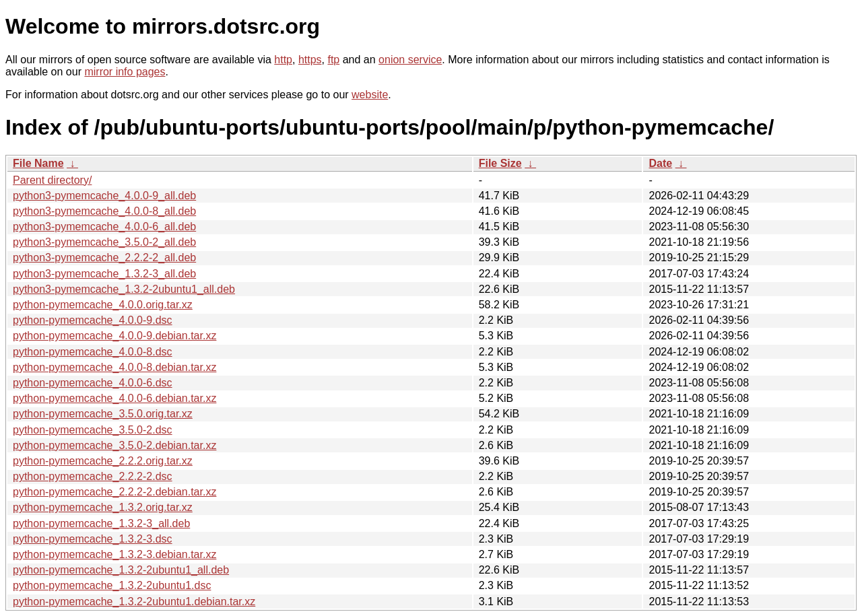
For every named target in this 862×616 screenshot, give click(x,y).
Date (660, 163)
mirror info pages (125, 72)
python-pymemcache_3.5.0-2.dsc (93, 430)
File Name (38, 163)
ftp (333, 60)
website (370, 95)
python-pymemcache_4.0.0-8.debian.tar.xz (114, 367)
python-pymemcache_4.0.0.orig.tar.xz (103, 305)
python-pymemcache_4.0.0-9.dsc (93, 320)
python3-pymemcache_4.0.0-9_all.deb (104, 196)
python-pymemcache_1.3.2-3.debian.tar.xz (114, 554)
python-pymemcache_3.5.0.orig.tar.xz (103, 414)
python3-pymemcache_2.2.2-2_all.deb (104, 258)
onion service (410, 60)
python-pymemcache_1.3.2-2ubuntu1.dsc (112, 585)
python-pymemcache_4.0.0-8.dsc (93, 352)
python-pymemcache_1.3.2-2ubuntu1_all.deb (121, 570)
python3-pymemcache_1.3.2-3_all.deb (104, 274)
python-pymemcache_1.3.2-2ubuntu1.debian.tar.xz (134, 602)
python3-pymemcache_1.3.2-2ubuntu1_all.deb (124, 289)
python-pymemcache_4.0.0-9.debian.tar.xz (114, 336)
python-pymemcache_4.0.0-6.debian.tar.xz (114, 398)
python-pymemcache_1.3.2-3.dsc (93, 539)
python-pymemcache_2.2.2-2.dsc (93, 476)
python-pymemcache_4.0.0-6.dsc (93, 383)
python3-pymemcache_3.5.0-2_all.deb (104, 242)
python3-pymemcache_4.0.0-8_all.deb (104, 211)
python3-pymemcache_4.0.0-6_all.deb (104, 227)
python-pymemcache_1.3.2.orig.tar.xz (103, 507)
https (310, 60)
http (283, 60)
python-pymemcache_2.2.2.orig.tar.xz (103, 461)
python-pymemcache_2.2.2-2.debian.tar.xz (114, 492)
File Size (500, 163)
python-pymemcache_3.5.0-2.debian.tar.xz (114, 445)
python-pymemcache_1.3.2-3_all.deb (101, 523)
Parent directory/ (52, 180)
